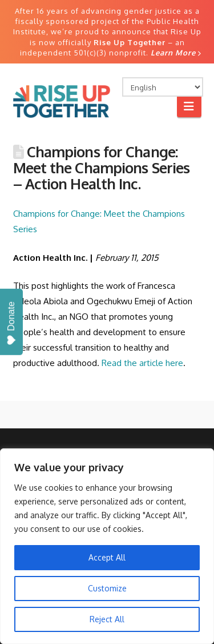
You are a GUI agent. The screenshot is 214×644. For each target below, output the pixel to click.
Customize (107, 588)
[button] (189, 106)
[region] (107, 546)
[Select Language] (163, 87)
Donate (11, 323)
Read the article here (142, 363)
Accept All (107, 557)
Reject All (107, 619)
